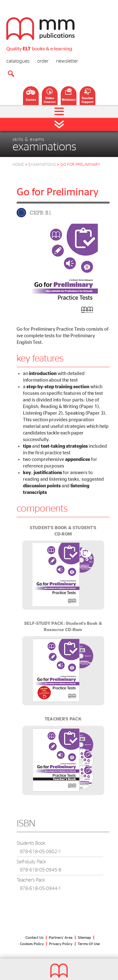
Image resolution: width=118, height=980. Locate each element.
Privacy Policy (61, 944)
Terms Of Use (89, 944)
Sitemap (84, 938)
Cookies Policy (32, 944)
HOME (18, 165)
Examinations (44, 165)
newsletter (67, 61)
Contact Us (34, 938)
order (43, 61)
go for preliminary (80, 165)
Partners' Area (61, 938)
